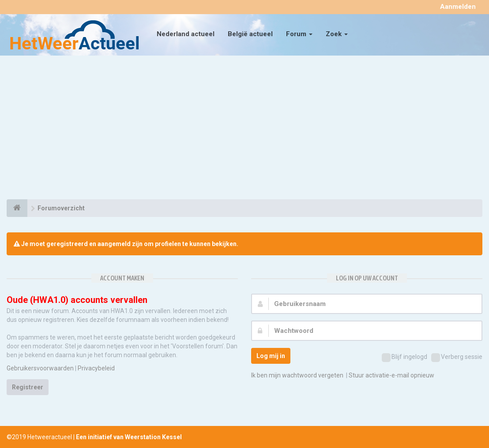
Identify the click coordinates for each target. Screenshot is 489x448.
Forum (299, 34)
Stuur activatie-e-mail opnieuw (391, 375)
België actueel (250, 34)
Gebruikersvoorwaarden (40, 368)
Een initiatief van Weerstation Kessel (129, 437)
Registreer (28, 387)
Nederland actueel (186, 34)
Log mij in (271, 356)
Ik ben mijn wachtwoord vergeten (297, 375)
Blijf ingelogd (404, 358)
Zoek (337, 34)
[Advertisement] (244, 129)
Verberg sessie (457, 358)
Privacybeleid (96, 368)
